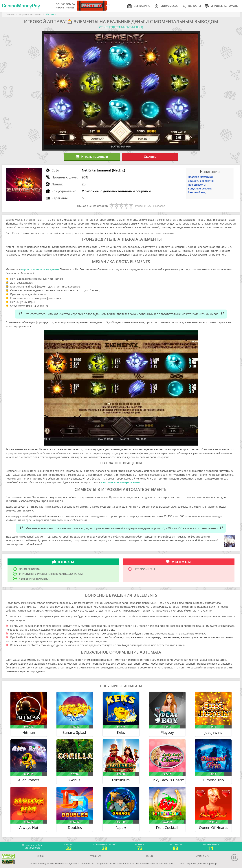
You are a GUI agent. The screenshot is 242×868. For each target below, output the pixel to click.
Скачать (150, 157)
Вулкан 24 (95, 856)
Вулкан (41, 856)
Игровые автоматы (221, 6)
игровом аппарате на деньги (40, 269)
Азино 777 (203, 856)
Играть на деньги (92, 157)
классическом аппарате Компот (122, 482)
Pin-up (149, 856)
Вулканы (191, 6)
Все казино (139, 6)
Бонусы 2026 (166, 6)
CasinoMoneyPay (21, 6)
